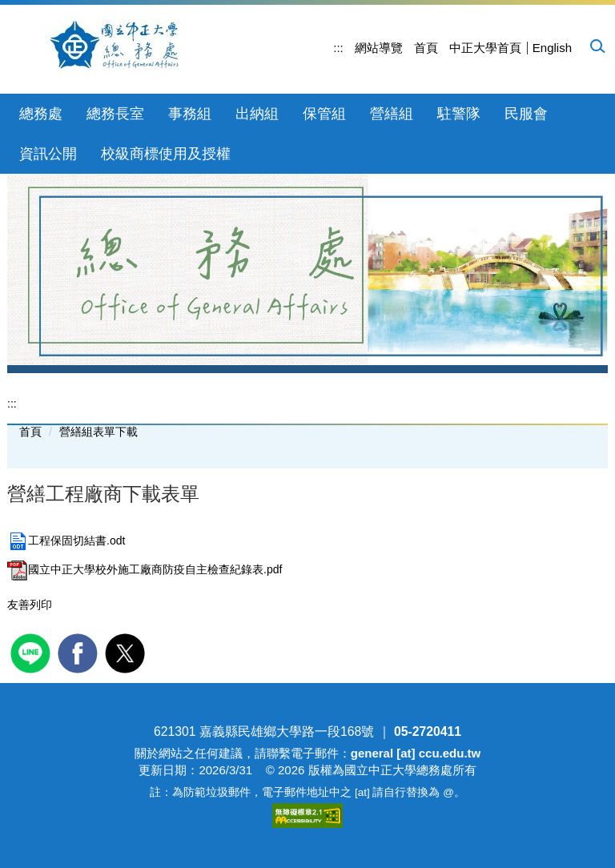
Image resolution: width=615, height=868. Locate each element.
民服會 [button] (526, 114)
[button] (597, 46)
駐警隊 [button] (459, 114)
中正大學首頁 (485, 48)
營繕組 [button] (392, 114)
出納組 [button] (257, 114)
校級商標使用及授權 (166, 154)
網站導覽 (379, 48)
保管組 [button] (324, 114)
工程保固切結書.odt (66, 540)
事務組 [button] (190, 114)
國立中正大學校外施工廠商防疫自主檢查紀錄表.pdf (145, 569)
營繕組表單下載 (98, 432)
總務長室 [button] (115, 114)
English (552, 48)
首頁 (426, 48)
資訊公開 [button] (48, 154)
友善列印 (30, 605)
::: (338, 48)
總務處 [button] (41, 114)
